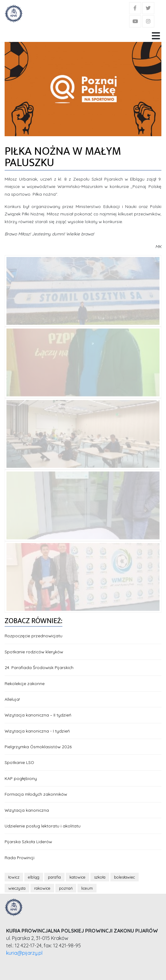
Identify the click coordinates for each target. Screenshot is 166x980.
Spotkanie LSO (19, 762)
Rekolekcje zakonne (25, 683)
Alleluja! (12, 699)
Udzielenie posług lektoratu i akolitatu (43, 826)
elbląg (34, 877)
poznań (66, 888)
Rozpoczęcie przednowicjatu (34, 636)
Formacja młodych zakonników (36, 794)
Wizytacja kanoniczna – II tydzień (38, 715)
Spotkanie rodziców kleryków (34, 652)
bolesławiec (124, 877)
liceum (87, 888)
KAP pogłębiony (21, 778)
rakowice (42, 888)
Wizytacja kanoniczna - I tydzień (37, 731)
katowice (77, 877)
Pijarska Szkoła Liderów (28, 841)
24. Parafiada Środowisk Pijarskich (39, 667)
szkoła (100, 877)
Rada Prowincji (20, 857)
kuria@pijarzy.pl (24, 953)
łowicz (14, 877)
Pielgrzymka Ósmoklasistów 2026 (38, 747)
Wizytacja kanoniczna (27, 810)
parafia (54, 877)
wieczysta (17, 888)
